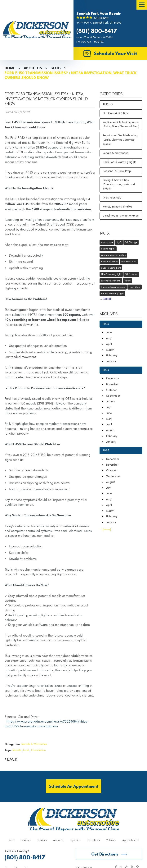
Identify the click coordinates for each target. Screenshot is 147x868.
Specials (76, 840)
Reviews (26, 840)
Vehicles (111, 840)
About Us (33, 68)
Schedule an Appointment (74, 786)
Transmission (38, 750)
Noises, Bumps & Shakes (117, 207)
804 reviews (101, 18)
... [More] (105, 299)
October (111, 390)
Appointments (131, 840)
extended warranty (111, 281)
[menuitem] (11, 840)
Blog (56, 68)
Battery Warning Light (112, 294)
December (113, 379)
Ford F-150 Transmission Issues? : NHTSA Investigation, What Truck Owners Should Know (71, 75)
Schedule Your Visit (115, 53)
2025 (106, 370)
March (110, 350)
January (111, 361)
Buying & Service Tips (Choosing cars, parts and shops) (119, 184)
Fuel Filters (134, 287)
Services (42, 840)
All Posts (108, 104)
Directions (94, 840)
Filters (127, 281)
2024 (106, 450)
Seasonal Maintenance (113, 287)
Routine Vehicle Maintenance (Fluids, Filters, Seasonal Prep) (121, 124)
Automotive (107, 242)
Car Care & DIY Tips (115, 113)
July (108, 407)
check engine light (111, 268)
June (109, 333)
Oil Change (131, 242)
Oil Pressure (131, 274)
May (109, 338)
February (112, 356)
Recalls (17, 750)
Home (10, 68)
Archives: (109, 314)
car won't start (129, 262)
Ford (26, 750)
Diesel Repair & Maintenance (121, 216)
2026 (106, 324)
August (111, 402)
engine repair (108, 249)
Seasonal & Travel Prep (117, 171)
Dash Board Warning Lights (119, 162)
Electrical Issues (109, 262)
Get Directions (105, 854)
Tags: (105, 233)
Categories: (112, 94)
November (112, 384)
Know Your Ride (112, 198)
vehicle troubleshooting (114, 255)
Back (12, 759)
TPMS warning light (111, 274)
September (113, 396)
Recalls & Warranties (34, 744)
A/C (119, 242)
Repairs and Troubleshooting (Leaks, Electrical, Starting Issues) (120, 140)
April (109, 344)
